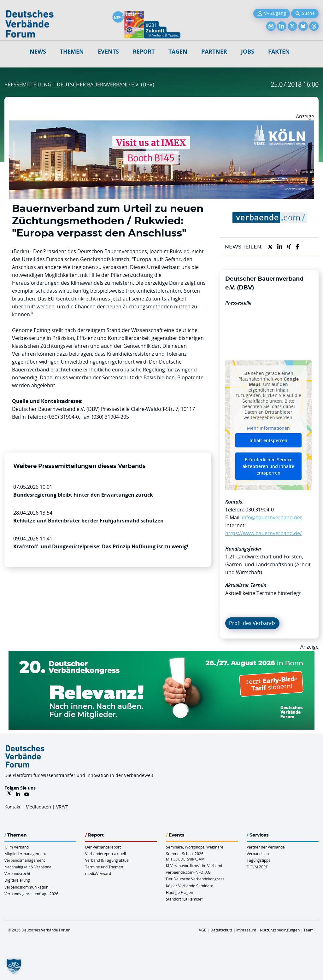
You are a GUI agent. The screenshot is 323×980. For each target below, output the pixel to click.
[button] (14, 966)
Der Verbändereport (103, 847)
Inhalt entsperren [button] (268, 440)
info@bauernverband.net (272, 517)
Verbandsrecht (17, 873)
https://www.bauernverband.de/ (264, 533)
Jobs (248, 52)
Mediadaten (38, 807)
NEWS (38, 52)
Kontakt (12, 807)
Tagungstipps (258, 860)
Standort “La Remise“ (184, 899)
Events (108, 52)
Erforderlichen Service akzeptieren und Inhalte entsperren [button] (268, 466)
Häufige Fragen (179, 892)
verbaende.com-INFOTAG (188, 872)
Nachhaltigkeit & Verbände (28, 867)
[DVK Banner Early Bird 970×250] (161, 655)
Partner (214, 52)
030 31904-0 (260, 510)
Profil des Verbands (252, 623)
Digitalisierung (17, 880)
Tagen (178, 52)
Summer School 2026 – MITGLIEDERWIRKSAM (186, 856)
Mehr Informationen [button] (268, 428)
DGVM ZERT (257, 867)
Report (144, 52)
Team (308, 930)
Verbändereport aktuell (106, 854)
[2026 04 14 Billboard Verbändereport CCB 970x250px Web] (161, 124)
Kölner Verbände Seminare (190, 886)
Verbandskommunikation (26, 887)
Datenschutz (221, 930)
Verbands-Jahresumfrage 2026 (31, 894)
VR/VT (62, 807)
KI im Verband (17, 847)
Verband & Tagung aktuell (108, 860)
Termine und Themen (104, 867)
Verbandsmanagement (25, 860)
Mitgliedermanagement (25, 854)
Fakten (279, 52)
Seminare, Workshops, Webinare (195, 847)
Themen (72, 52)
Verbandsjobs (259, 854)
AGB (203, 930)
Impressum (246, 930)
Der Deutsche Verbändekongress (195, 879)
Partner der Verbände (266, 847)
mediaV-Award (98, 873)
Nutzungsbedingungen (280, 930)
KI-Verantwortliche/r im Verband (194, 866)
